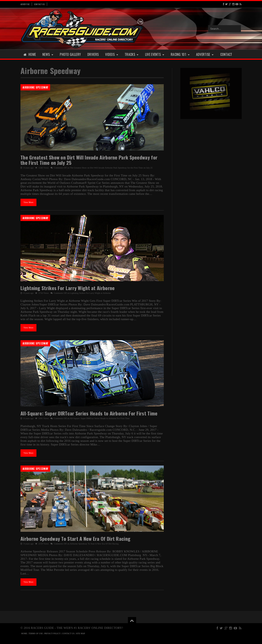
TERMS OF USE (36, 634)
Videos (112, 54)
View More (28, 202)
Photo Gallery (70, 54)
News (48, 54)
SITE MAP (81, 634)
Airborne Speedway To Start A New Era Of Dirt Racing (75, 539)
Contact (226, 54)
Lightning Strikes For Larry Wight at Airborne (68, 288)
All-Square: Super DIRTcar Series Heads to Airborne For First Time (89, 413)
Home (30, 54)
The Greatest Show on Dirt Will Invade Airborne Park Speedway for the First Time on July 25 (89, 160)
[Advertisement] (211, 186)
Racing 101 (180, 54)
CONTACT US (68, 634)
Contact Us (39, 4)
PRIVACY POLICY (52, 634)
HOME (24, 634)
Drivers (93, 54)
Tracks (132, 54)
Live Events (155, 54)
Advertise (25, 4)
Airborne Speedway (35, 87)
